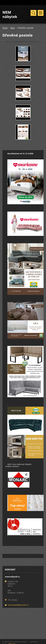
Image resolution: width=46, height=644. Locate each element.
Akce (13, 28)
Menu (41, 13)
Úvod (5, 28)
